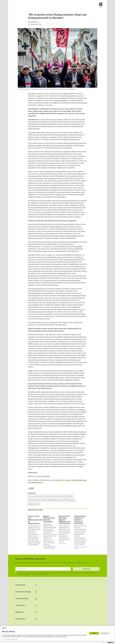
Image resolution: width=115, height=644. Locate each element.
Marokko (49, 496)
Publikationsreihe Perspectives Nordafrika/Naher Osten (45, 500)
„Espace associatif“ (60, 100)
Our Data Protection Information (9, 639)
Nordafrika (69, 496)
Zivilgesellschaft (34, 504)
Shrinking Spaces (70, 500)
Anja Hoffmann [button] (33, 22)
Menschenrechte (59, 496)
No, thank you (105, 633)
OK (94, 633)
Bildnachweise (72, 89)
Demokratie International (36, 496)
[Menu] (101, 4)
